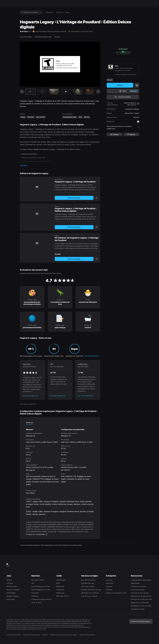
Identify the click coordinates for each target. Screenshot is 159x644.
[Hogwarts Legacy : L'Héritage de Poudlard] (37, 187)
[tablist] (60, 423)
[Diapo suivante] (98, 92)
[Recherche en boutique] (22, 12)
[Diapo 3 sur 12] (54, 92)
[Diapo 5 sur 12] (78, 92)
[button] (60, 165)
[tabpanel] (60, 455)
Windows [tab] (30, 423)
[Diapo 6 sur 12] (90, 92)
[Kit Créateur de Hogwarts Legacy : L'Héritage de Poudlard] (37, 243)
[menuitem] (50, 12)
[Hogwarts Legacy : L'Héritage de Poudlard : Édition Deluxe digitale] (37, 214)
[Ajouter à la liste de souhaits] (123, 97)
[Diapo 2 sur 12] (42, 92)
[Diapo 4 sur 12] (66, 92)
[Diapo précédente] (22, 92)
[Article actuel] (30, 92)
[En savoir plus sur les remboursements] (138, 104)
